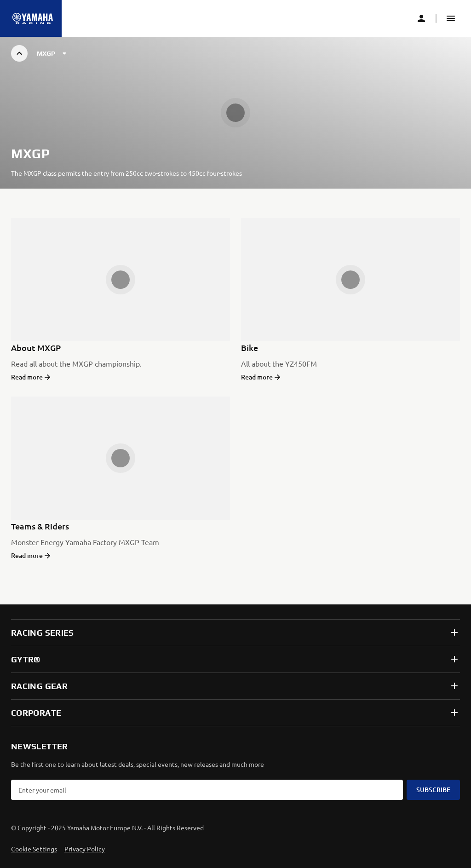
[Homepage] (33, 18)
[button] (451, 18)
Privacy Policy (85, 849)
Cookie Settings (34, 849)
